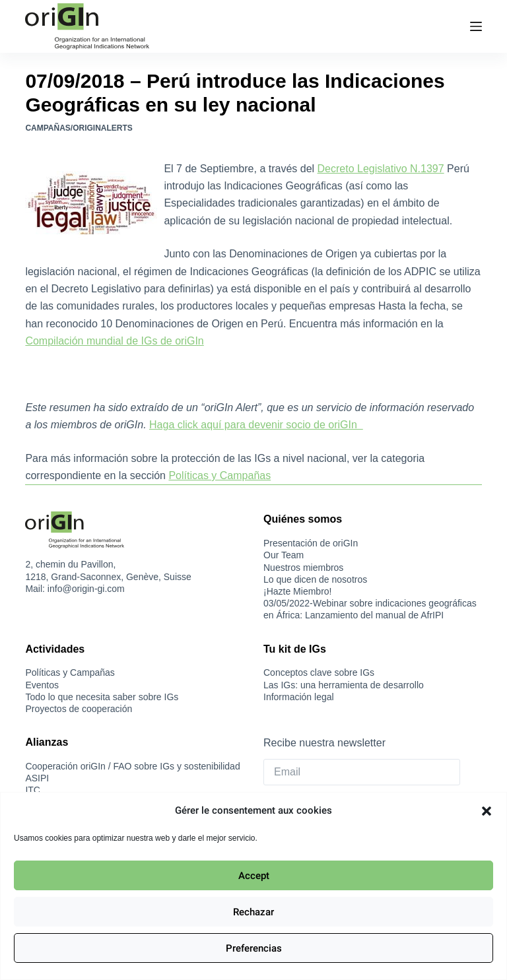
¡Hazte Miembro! (297, 591)
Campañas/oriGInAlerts (79, 128)
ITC (33, 790)
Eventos (42, 685)
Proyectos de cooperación (79, 709)
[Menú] (476, 26)
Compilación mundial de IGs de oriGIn (114, 341)
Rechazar (253, 912)
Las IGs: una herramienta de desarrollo (344, 685)
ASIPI (37, 778)
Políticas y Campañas (220, 475)
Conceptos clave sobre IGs (319, 672)
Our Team (284, 555)
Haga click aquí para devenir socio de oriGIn (256, 425)
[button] (487, 811)
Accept (254, 876)
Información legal (299, 697)
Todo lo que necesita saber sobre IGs (102, 697)
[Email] (362, 772)
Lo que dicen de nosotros (315, 579)
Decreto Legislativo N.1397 (381, 169)
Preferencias (254, 948)
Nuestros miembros (303, 568)
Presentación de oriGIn (311, 543)
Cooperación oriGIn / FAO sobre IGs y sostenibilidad (132, 766)
